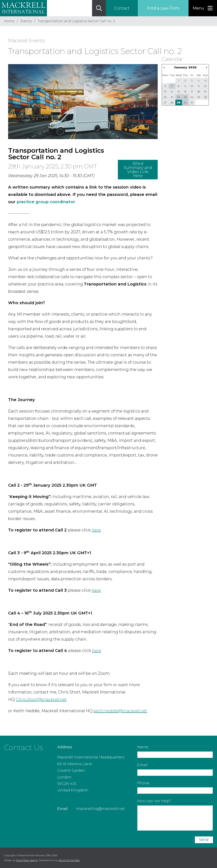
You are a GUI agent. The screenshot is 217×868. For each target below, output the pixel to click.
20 (165, 97)
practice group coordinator (46, 202)
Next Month (207, 67)
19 (205, 92)
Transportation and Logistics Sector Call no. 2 (76, 21)
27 (165, 103)
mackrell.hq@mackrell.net (100, 809)
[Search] (99, 8)
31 (192, 103)
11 (199, 86)
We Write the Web (69, 860)
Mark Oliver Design (27, 860)
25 (199, 97)
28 (172, 103)
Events (26, 21)
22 (179, 97)
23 (185, 97)
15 (179, 92)
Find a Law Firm (163, 8)
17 (192, 92)
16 (185, 92)
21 (172, 97)
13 (165, 92)
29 (179, 103)
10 (192, 86)
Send (204, 840)
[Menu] (203, 8)
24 (192, 97)
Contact (122, 8)
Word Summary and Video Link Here (138, 170)
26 (205, 97)
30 (185, 103)
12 (205, 86)
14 (172, 92)
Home (9, 21)
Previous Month (164, 67)
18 (199, 92)
